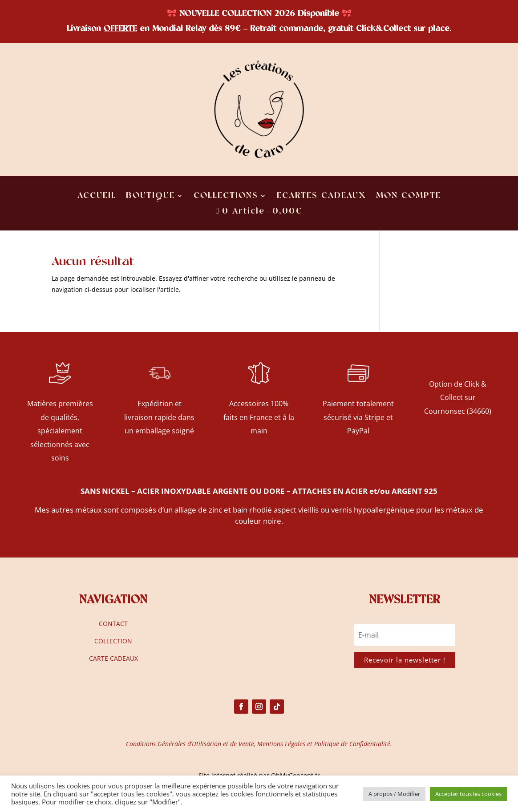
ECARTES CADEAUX (322, 196)
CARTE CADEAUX (113, 658)
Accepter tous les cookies (468, 794)
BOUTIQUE (150, 196)
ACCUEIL (97, 196)
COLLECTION (113, 641)
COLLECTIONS (226, 196)
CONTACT (113, 624)
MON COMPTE (409, 196)
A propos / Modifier (394, 794)
